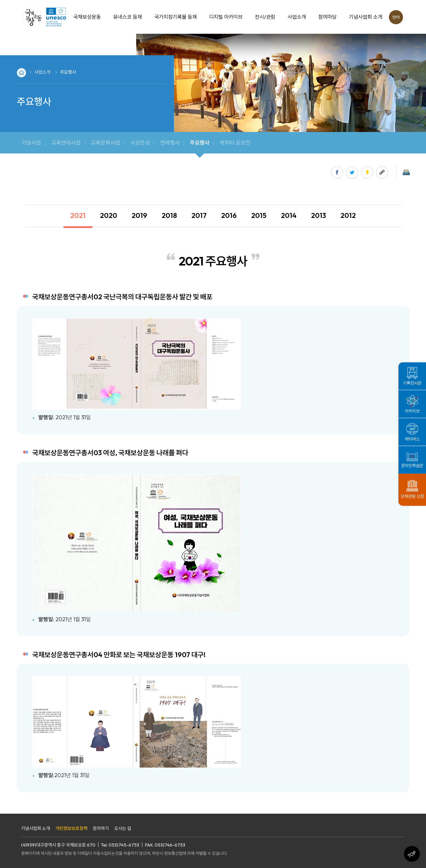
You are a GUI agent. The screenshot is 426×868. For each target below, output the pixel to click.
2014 (289, 215)
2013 (319, 215)
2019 (139, 215)
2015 (259, 215)
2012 (348, 215)
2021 (78, 215)
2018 (169, 215)
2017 (199, 215)
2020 (109, 215)
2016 (229, 215)
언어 (396, 17)
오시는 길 (123, 828)
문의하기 (101, 828)
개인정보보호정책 (71, 828)
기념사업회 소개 (36, 828)
